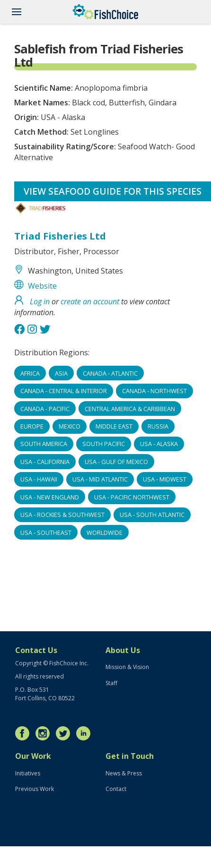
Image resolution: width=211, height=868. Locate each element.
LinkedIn (86, 733)
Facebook (25, 733)
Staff (111, 683)
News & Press (124, 773)
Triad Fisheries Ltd (60, 236)
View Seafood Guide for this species (113, 191)
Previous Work (35, 789)
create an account (90, 301)
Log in (40, 301)
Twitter (65, 733)
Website (42, 286)
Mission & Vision (127, 667)
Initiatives (28, 773)
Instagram (45, 733)
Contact (116, 789)
